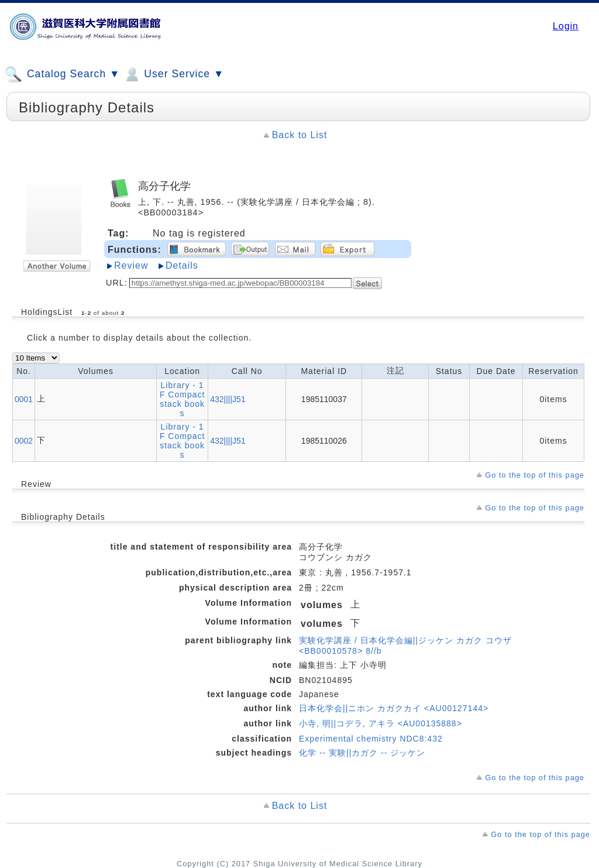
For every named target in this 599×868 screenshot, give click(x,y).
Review (131, 265)
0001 (24, 399)
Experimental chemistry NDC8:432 (371, 739)
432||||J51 (228, 399)
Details (182, 265)
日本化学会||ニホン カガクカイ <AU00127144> (394, 708)
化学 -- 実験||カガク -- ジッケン (362, 753)
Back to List (300, 135)
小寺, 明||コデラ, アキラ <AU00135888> (381, 723)
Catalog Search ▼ (62, 74)
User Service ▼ (173, 74)
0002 (24, 441)
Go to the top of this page (535, 475)
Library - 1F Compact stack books (182, 399)
